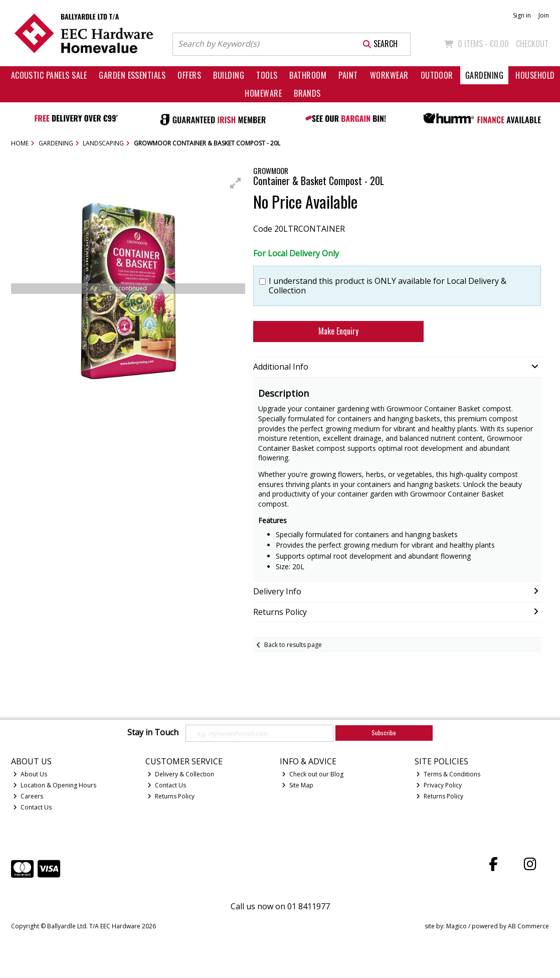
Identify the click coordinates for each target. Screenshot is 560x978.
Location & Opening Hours (55, 785)
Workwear (389, 75)
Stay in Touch (153, 733)
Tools (267, 75)
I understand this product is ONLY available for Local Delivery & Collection (388, 286)
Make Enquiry (338, 331)
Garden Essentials (132, 75)
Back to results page (293, 645)
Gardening (484, 75)
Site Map (298, 785)
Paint (348, 75)
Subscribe (384, 732)
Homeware (263, 93)
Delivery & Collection (181, 774)
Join (544, 15)
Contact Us (32, 807)
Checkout (532, 44)
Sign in (522, 15)
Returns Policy (171, 796)
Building (229, 75)
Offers (189, 75)
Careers (28, 796)
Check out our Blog (313, 774)
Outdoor (437, 75)
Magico (456, 926)
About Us (30, 774)
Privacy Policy (439, 785)
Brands (307, 93)
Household (535, 75)
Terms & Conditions (448, 774)
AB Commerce (528, 926)
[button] (236, 183)
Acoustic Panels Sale (49, 75)
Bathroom (308, 75)
